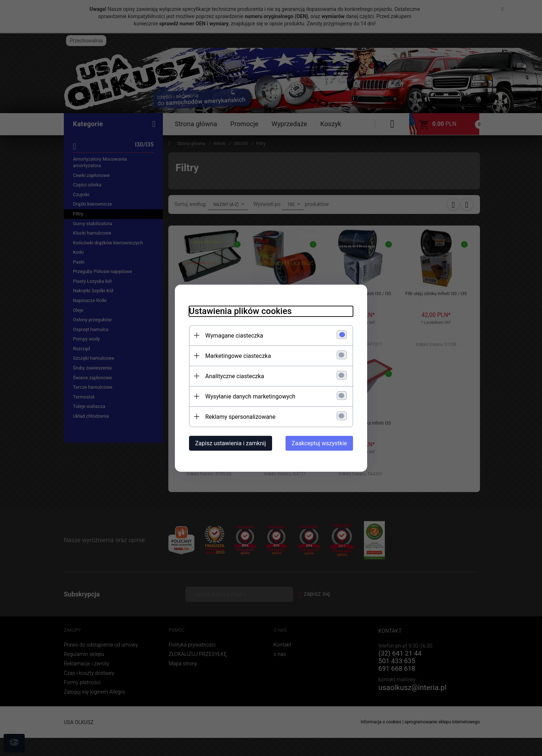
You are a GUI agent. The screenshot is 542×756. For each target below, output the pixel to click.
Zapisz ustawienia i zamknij (229, 443)
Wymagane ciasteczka (233, 335)
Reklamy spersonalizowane (239, 416)
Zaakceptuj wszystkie (321, 443)
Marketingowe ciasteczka (237, 356)
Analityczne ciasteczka (233, 376)
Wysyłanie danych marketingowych (249, 396)
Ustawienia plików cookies (239, 311)
